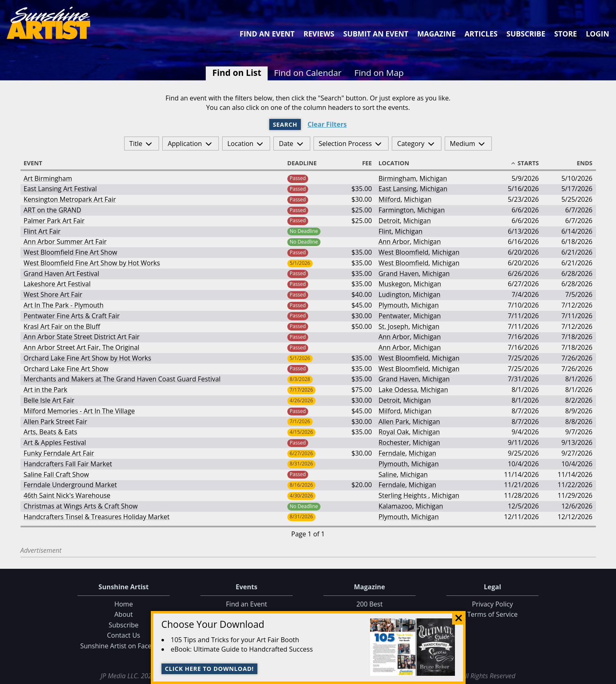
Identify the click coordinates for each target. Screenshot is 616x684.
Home (124, 604)
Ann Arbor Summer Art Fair (65, 242)
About (124, 614)
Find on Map (379, 73)
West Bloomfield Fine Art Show (70, 252)
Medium (463, 144)
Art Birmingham (48, 178)
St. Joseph (393, 326)
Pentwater (394, 316)
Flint (385, 231)
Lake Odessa (398, 390)
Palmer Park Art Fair (54, 221)
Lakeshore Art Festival (57, 284)
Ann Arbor (394, 242)
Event (37, 163)
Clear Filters (327, 124)
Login (597, 34)
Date (286, 144)
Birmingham (397, 178)
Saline (388, 474)
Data (606, 676)
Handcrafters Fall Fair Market (68, 464)
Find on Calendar (308, 73)
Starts (525, 163)
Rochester (394, 442)
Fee (363, 163)
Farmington (396, 210)
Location (241, 144)
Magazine (436, 34)
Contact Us (124, 635)
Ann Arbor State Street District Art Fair (82, 337)
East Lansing (397, 189)
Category (411, 144)
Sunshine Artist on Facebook (124, 646)
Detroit (389, 221)
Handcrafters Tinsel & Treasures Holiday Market (97, 517)
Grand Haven (398, 274)
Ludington (394, 294)
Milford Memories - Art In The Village (79, 411)
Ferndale (392, 453)
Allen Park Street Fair (56, 422)
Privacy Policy (493, 604)
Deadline (306, 163)
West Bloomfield (403, 252)
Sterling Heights (403, 495)
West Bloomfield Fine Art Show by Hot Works (92, 263)
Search (285, 124)
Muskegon (394, 284)
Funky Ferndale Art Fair (59, 453)
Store (565, 34)
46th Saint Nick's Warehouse (67, 495)
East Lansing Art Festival (60, 189)
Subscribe (526, 34)
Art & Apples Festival (55, 442)
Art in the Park (46, 390)
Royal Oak (393, 432)
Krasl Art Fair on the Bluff (62, 326)
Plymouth (393, 305)
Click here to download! (209, 669)
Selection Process (345, 144)
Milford (389, 199)
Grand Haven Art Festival (62, 274)
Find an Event (267, 34)
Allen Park (394, 422)
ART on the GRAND (53, 210)
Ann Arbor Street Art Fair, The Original (82, 347)
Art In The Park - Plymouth (64, 305)
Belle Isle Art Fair (49, 400)
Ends (581, 163)
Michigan (433, 178)
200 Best (369, 604)
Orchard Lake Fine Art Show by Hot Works (88, 358)
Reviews (319, 34)
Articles (481, 34)
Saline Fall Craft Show (56, 474)
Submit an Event (376, 34)
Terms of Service (492, 614)
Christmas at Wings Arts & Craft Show (81, 506)
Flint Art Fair (42, 231)
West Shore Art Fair (53, 294)
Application (185, 144)
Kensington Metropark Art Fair (70, 199)
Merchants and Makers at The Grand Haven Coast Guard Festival (122, 379)
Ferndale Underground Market (70, 485)
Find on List (237, 73)
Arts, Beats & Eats (51, 432)
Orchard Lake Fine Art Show (66, 369)
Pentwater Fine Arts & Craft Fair (72, 316)
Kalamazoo (395, 506)
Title (136, 144)
